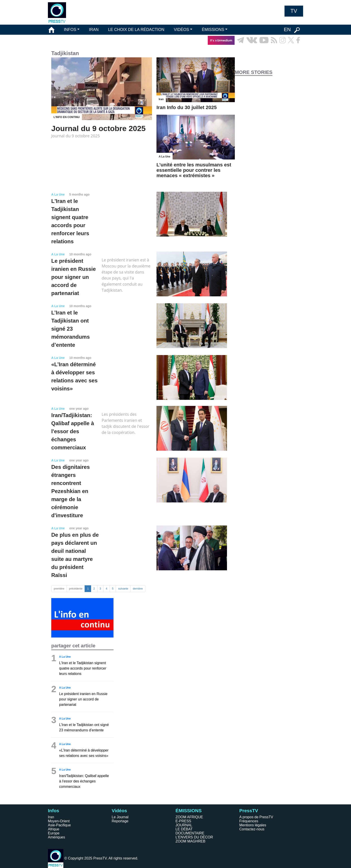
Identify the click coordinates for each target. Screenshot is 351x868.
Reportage (120, 821)
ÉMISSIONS (213, 30)
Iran (51, 817)
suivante (123, 589)
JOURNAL (184, 825)
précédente (76, 589)
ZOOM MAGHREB (190, 841)
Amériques (56, 837)
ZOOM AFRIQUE (189, 817)
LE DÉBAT (184, 829)
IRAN (94, 30)
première (59, 589)
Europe (54, 833)
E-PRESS (183, 821)
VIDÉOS (181, 30)
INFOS (70, 30)
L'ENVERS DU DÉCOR (194, 837)
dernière (138, 589)
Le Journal (120, 817)
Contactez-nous (252, 829)
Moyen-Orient (59, 821)
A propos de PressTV (256, 817)
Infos (54, 811)
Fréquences (249, 821)
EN (287, 29)
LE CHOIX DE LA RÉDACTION (136, 30)
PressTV (249, 811)
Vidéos (119, 811)
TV (294, 11)
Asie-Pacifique (59, 825)
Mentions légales (253, 825)
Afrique (54, 829)
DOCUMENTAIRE (190, 833)
